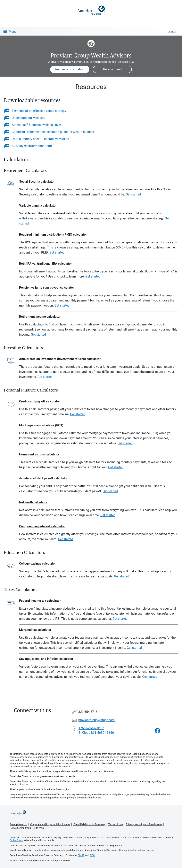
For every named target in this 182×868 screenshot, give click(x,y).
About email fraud (21, 828)
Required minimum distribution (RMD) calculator (53, 235)
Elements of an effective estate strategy (39, 111)
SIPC (92, 855)
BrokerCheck (16, 840)
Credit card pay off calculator (40, 401)
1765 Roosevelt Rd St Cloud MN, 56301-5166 (96, 730)
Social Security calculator (37, 182)
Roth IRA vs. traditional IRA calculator (45, 264)
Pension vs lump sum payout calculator (47, 288)
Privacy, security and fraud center (144, 824)
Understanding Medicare (29, 118)
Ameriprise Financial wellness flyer (36, 125)
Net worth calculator (33, 502)
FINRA (81, 855)
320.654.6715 (88, 712)
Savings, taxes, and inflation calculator (46, 659)
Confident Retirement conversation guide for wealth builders (53, 132)
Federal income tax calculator (40, 601)
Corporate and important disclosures (50, 824)
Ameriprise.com (18, 824)
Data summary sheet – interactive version (40, 139)
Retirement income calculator (40, 317)
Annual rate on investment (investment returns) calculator (60, 359)
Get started (133, 194)
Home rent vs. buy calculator (39, 454)
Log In (172, 31)
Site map (39, 828)
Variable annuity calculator (38, 206)
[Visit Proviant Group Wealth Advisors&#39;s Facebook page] (158, 731)
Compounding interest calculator (42, 526)
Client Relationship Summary (89, 824)
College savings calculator (37, 563)
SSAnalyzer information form (32, 146)
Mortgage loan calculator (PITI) (41, 425)
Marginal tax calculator (35, 630)
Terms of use (116, 824)
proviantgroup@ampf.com (96, 720)
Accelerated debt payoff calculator (43, 478)
